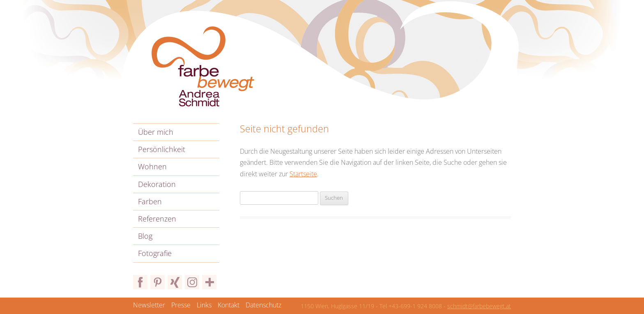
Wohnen (152, 166)
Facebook (140, 282)
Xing (175, 282)
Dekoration (157, 184)
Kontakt (229, 305)
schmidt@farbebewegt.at (479, 306)
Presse (181, 305)
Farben (150, 201)
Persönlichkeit (162, 149)
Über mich (156, 132)
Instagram (192, 282)
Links (204, 305)
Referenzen (157, 219)
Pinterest (158, 282)
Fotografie (155, 253)
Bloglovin (209, 282)
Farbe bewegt (203, 67)
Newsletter (149, 305)
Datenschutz (263, 305)
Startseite (303, 174)
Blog (145, 236)
